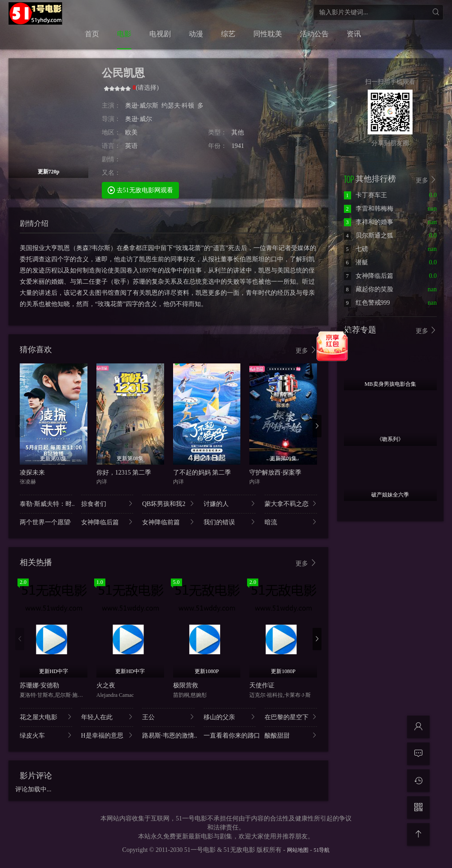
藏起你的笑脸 (369, 289)
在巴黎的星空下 (291, 717)
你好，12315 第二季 (124, 473)
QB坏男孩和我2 (168, 503)
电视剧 (160, 34)
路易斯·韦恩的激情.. (168, 735)
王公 (168, 717)
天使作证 (262, 685)
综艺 (228, 34)
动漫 (196, 34)
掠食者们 (107, 503)
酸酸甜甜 (291, 735)
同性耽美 (268, 34)
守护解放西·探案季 (275, 473)
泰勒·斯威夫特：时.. (46, 503)
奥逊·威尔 (139, 119)
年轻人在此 (107, 717)
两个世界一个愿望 (46, 522)
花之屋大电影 (46, 717)
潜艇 (356, 262)
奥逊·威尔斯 (142, 106)
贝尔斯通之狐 (369, 235)
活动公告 (314, 34)
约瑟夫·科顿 (178, 106)
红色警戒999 (367, 303)
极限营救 (186, 685)
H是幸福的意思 (107, 735)
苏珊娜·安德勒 (39, 685)
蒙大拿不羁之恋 (291, 503)
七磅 (356, 249)
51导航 (322, 850)
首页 (92, 34)
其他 (238, 132)
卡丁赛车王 (365, 195)
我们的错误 (230, 522)
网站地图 (298, 850)
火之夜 (106, 685)
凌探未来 (32, 473)
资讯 (354, 34)
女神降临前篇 (168, 522)
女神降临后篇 (107, 522)
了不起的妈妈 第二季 (202, 473)
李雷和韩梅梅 (369, 209)
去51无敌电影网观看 (140, 190)
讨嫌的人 (230, 503)
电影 (124, 34)
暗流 (291, 522)
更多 (306, 350)
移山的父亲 (230, 717)
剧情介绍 (34, 223)
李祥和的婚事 (369, 222)
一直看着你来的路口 (230, 735)
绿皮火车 (46, 735)
